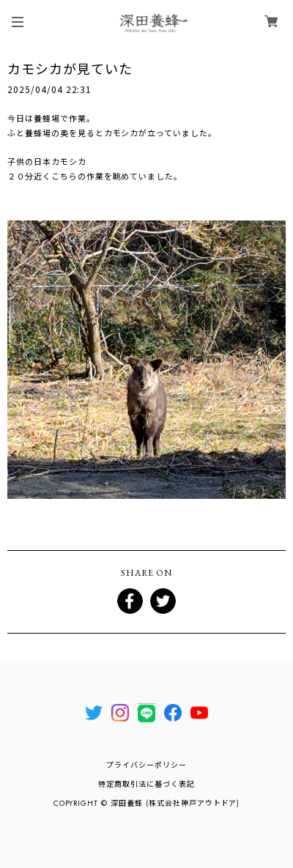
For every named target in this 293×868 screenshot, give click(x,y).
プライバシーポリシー (146, 765)
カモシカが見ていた (70, 68)
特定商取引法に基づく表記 (146, 784)
